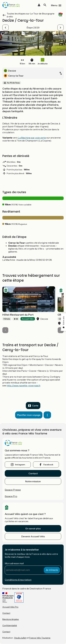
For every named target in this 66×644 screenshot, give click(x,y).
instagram (20, 465)
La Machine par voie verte (32, 138)
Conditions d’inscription (18, 580)
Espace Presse (13, 490)
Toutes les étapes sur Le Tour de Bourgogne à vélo (31, 15)
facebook (48, 465)
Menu (54, 5)
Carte (35, 406)
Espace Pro (11, 496)
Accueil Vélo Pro (10, 607)
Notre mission (33, 481)
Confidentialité (10, 625)
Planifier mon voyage (29, 415)
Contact (33, 473)
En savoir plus (33, 528)
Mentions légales (11, 619)
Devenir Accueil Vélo (33, 536)
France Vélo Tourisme (40, 638)
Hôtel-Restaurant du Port (18, 315)
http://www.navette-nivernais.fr (24, 386)
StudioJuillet (20, 638)
